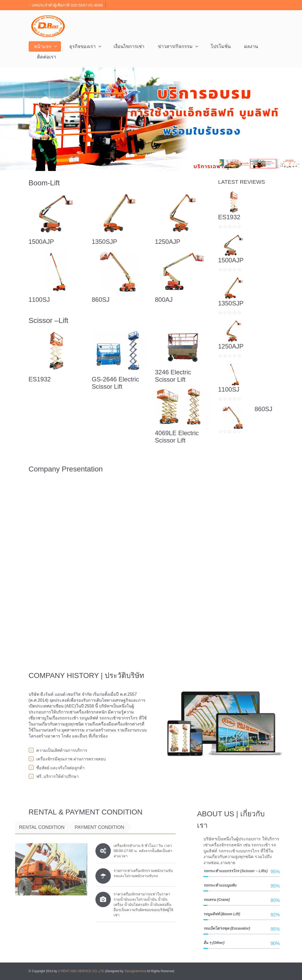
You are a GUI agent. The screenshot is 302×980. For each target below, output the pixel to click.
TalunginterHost (135, 971)
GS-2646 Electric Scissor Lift (115, 383)
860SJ (101, 300)
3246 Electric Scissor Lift (173, 376)
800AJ (164, 300)
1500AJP (41, 242)
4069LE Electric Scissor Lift (177, 437)
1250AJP (168, 242)
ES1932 (40, 379)
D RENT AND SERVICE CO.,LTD (81, 971)
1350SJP (104, 242)
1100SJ (39, 300)
